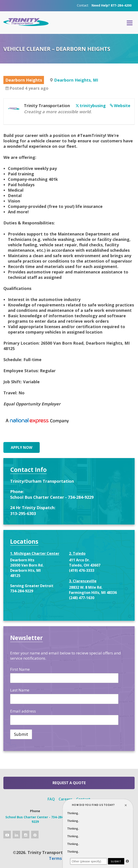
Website (122, 106)
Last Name (20, 690)
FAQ (51, 799)
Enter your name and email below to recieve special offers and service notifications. (66, 656)
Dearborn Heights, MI (76, 80)
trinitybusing (93, 106)
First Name (20, 669)
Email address (23, 711)
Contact (83, 5)
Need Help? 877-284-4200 (112, 5)
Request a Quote (69, 783)
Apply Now (22, 447)
